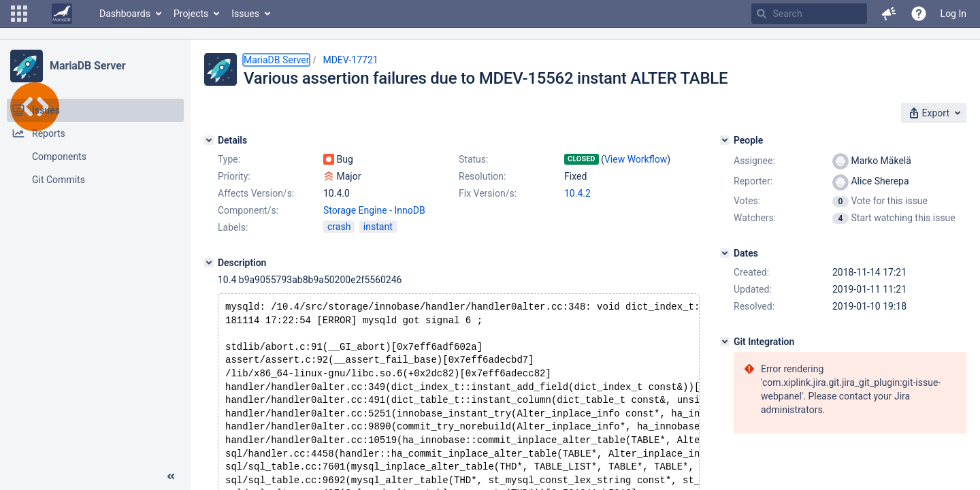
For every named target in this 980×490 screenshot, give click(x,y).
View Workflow (636, 159)
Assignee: (754, 161)
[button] (19, 14)
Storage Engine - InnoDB (374, 210)
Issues (245, 14)
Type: (229, 159)
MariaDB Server (87, 66)
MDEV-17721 (350, 60)
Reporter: (753, 181)
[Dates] (725, 253)
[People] (725, 140)
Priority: (234, 176)
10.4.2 (577, 193)
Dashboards (125, 14)
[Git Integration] (725, 342)
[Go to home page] (62, 14)
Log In (953, 14)
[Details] (209, 140)
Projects (191, 14)
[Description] (209, 263)
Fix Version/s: (488, 193)
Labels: (233, 227)
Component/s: (248, 210)
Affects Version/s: (256, 193)
